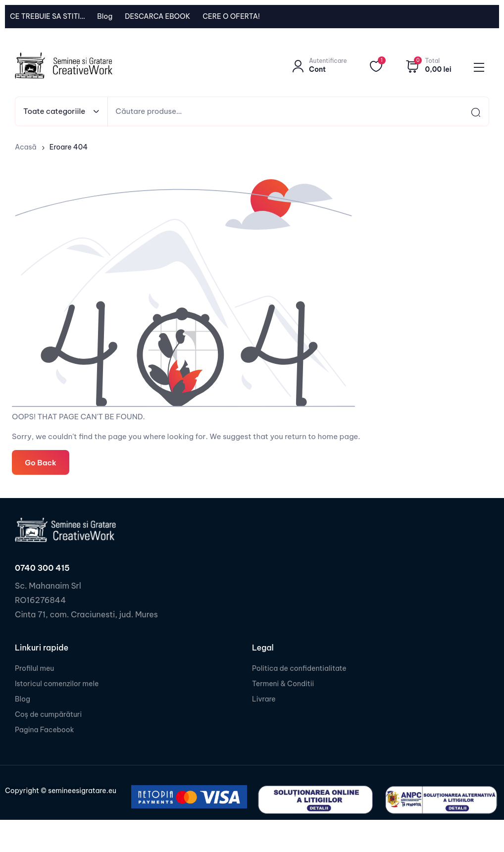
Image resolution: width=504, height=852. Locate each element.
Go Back (40, 462)
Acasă (26, 147)
